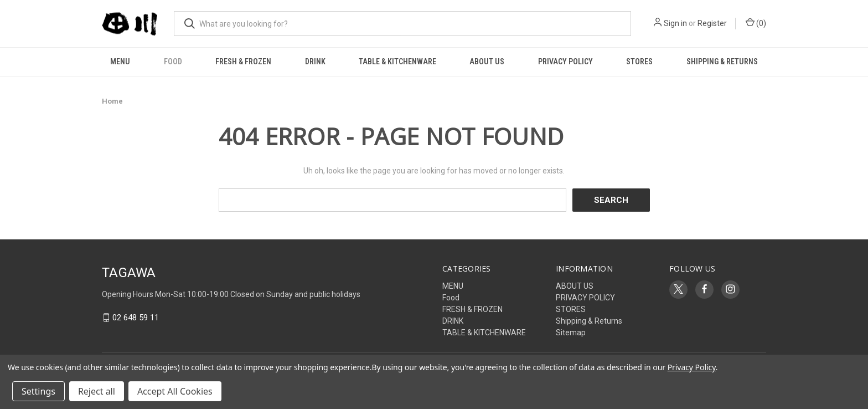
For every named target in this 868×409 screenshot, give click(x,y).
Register (712, 23)
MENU (120, 62)
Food (173, 62)
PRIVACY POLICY (565, 62)
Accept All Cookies (175, 391)
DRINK (315, 62)
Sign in (675, 23)
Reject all (97, 391)
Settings (38, 391)
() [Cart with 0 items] (756, 23)
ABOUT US (487, 62)
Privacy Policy (692, 367)
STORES (639, 62)
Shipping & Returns (722, 62)
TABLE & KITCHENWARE (397, 62)
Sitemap (571, 332)
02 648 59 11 (136, 318)
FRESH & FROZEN (243, 62)
